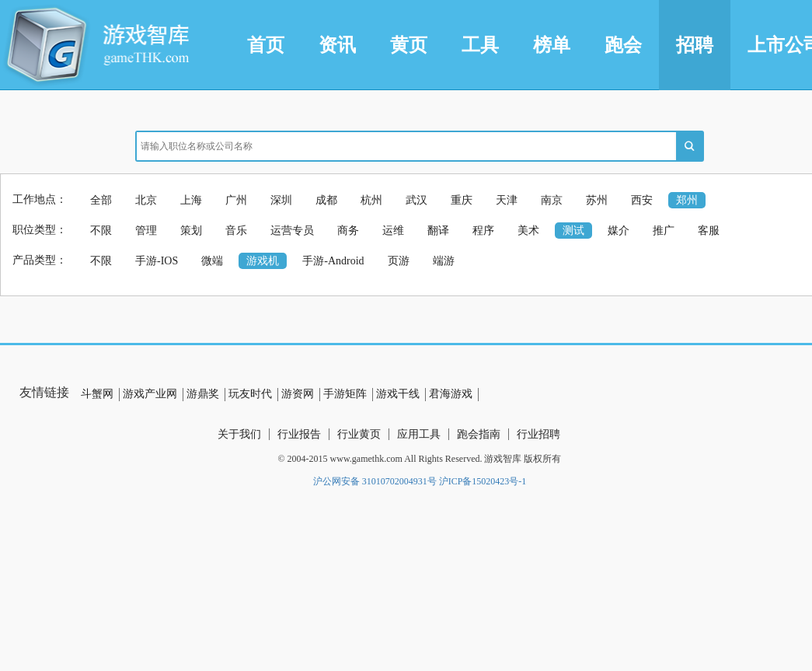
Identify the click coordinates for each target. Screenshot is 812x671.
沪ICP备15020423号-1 (483, 481)
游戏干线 (398, 394)
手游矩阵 (345, 394)
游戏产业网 (150, 394)
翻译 (438, 231)
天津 (507, 200)
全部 (101, 200)
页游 (399, 261)
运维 (393, 231)
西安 (642, 200)
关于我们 (239, 434)
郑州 (687, 200)
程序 (483, 231)
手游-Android (333, 261)
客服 (709, 231)
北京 (146, 200)
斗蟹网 (97, 394)
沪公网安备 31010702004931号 (375, 481)
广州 (236, 200)
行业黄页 (359, 434)
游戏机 (263, 261)
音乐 (236, 231)
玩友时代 (250, 394)
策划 (191, 231)
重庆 (462, 200)
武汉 (416, 200)
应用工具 (419, 434)
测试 (573, 231)
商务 (348, 231)
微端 (212, 261)
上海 (191, 200)
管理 (146, 231)
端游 (444, 261)
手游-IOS (157, 261)
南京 (552, 200)
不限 (101, 231)
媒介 (619, 231)
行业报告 (299, 434)
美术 (528, 231)
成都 (326, 200)
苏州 (597, 200)
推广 (664, 231)
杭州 (371, 200)
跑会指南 (479, 434)
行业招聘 (538, 434)
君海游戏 (451, 394)
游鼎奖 (203, 394)
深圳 (281, 200)
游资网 (298, 394)
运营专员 (292, 231)
